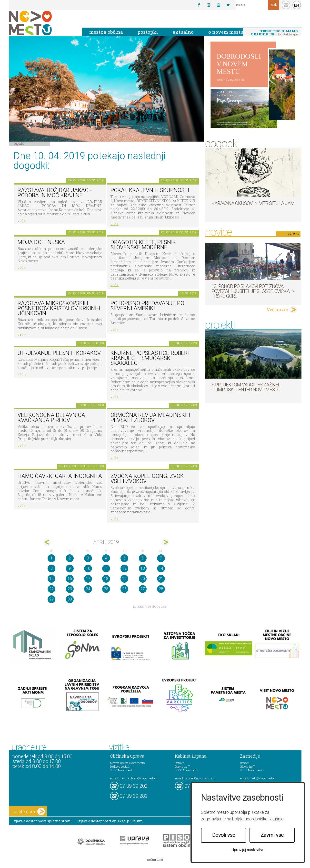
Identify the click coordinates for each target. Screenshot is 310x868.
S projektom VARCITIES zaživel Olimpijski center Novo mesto (246, 387)
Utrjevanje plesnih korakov (59, 353)
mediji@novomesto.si (263, 778)
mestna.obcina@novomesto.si (139, 778)
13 (143, 568)
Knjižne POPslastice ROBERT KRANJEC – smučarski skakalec (150, 358)
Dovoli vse (224, 835)
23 (70, 589)
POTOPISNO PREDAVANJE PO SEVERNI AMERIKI (147, 306)
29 (51, 599)
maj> (165, 542)
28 (161, 589)
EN (297, 5)
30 (70, 599)
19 (124, 579)
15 (51, 579)
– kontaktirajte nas (274, 33)
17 (88, 579)
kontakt (286, 5)
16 (70, 579)
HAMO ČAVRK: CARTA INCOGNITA (60, 476)
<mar (47, 542)
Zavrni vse (272, 835)
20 (143, 579)
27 (143, 589)
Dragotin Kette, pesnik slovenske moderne (143, 245)
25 (106, 589)
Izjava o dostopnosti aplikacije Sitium (110, 821)
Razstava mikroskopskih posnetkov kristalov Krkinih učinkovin (59, 308)
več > (22, 221)
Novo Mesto (42, 23)
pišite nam (29, 811)
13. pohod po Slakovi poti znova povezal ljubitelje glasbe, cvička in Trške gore (253, 291)
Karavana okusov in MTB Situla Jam (253, 203)
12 (124, 568)
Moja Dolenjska (41, 242)
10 (88, 568)
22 (51, 589)
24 (88, 589)
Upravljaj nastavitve (248, 850)
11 (106, 568)
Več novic (277, 310)
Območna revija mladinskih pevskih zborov (150, 418)
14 (161, 568)
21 (161, 579)
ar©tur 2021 (155, 860)
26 (124, 589)
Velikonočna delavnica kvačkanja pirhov (51, 418)
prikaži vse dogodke (150, 606)
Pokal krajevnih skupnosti (150, 190)
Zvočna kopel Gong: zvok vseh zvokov (147, 479)
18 (106, 579)
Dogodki (19, 144)
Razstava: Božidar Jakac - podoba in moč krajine (55, 193)
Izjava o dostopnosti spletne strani (42, 821)
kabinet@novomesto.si (199, 778)
